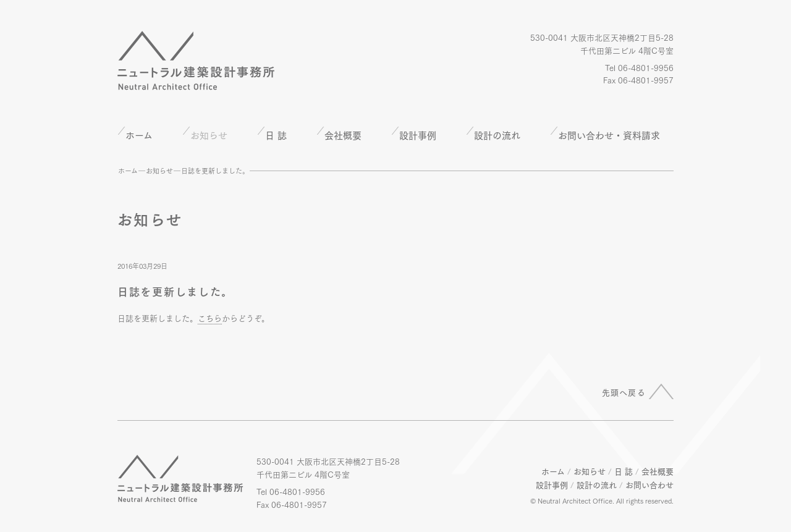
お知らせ (159, 171)
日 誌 (276, 135)
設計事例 (418, 135)
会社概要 (343, 135)
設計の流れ (497, 135)
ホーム (139, 135)
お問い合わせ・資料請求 (609, 135)
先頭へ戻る (624, 392)
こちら (210, 318)
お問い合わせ (649, 484)
